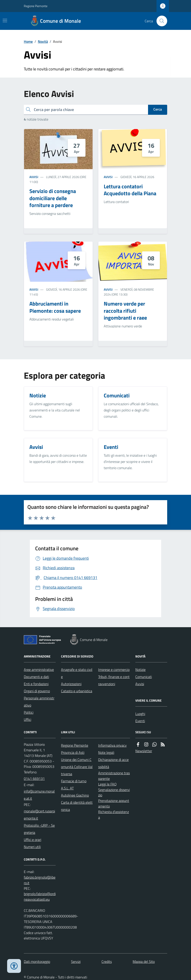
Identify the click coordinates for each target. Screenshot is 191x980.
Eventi (140, 721)
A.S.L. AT (67, 788)
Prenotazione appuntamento (114, 803)
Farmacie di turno (74, 781)
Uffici (27, 719)
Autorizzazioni (71, 684)
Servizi (76, 962)
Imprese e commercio (114, 670)
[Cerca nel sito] (160, 21)
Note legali (106, 752)
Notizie (140, 670)
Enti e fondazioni (36, 684)
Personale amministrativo (39, 702)
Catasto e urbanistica (77, 691)
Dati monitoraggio (37, 962)
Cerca (158, 109)
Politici (29, 712)
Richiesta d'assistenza (114, 815)
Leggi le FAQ (107, 784)
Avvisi (34, 177)
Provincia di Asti (73, 752)
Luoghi (140, 714)
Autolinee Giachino (75, 795)
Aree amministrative (39, 670)
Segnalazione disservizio (114, 792)
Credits (107, 962)
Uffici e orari (33, 840)
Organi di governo (37, 691)
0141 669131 (34, 779)
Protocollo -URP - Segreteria (39, 829)
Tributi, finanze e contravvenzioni (114, 680)
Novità (43, 41)
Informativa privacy (112, 745)
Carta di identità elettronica (77, 806)
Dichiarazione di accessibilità (113, 763)
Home (28, 41)
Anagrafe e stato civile (77, 673)
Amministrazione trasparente (114, 776)
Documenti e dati (36, 677)
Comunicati (144, 677)
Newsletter (144, 751)
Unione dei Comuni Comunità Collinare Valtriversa (77, 767)
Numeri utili (32, 847)
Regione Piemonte (36, 6)
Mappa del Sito (144, 962)
